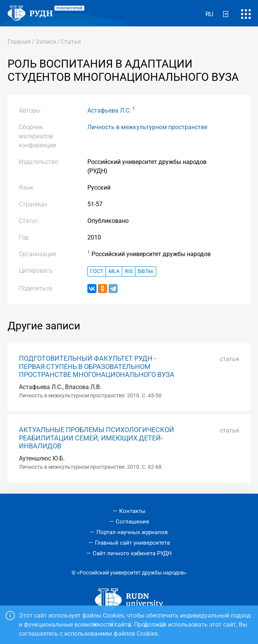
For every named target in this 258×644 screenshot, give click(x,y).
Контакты (132, 511)
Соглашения (132, 522)
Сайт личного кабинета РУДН (132, 553)
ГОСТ (97, 271)
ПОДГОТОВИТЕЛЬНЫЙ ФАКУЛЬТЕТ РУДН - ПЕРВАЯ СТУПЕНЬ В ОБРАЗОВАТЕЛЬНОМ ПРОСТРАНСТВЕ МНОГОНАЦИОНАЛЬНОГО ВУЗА (97, 366)
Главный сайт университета (132, 543)
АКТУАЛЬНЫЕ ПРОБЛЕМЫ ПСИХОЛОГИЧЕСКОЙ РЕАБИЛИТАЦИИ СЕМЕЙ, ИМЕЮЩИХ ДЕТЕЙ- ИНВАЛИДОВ (96, 438)
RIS (129, 271)
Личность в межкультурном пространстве (147, 127)
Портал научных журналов (132, 532)
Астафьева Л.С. (109, 110)
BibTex (145, 271)
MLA (114, 271)
